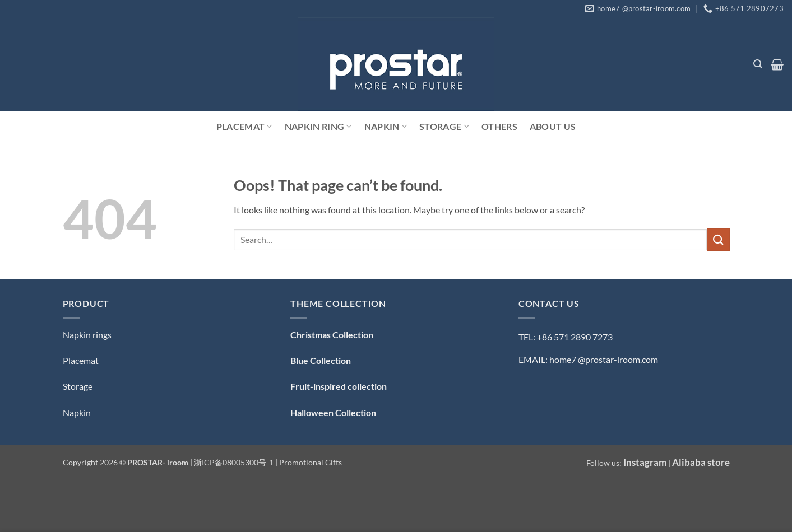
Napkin (386, 127)
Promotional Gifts (311, 462)
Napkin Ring (318, 127)
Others (499, 126)
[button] (758, 64)
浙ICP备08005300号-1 (235, 462)
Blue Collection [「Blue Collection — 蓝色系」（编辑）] (321, 360)
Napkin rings (87, 335)
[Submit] (718, 239)
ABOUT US (553, 126)
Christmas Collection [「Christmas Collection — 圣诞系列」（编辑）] (332, 335)
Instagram (645, 462)
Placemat (244, 127)
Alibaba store (701, 462)
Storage (444, 127)
